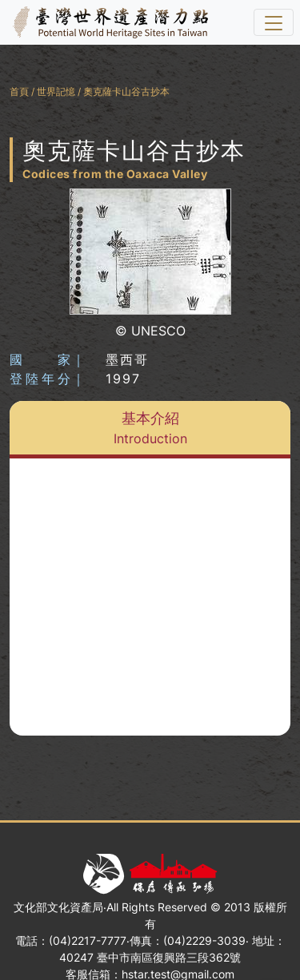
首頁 (19, 91)
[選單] (274, 22)
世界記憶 (56, 91)
